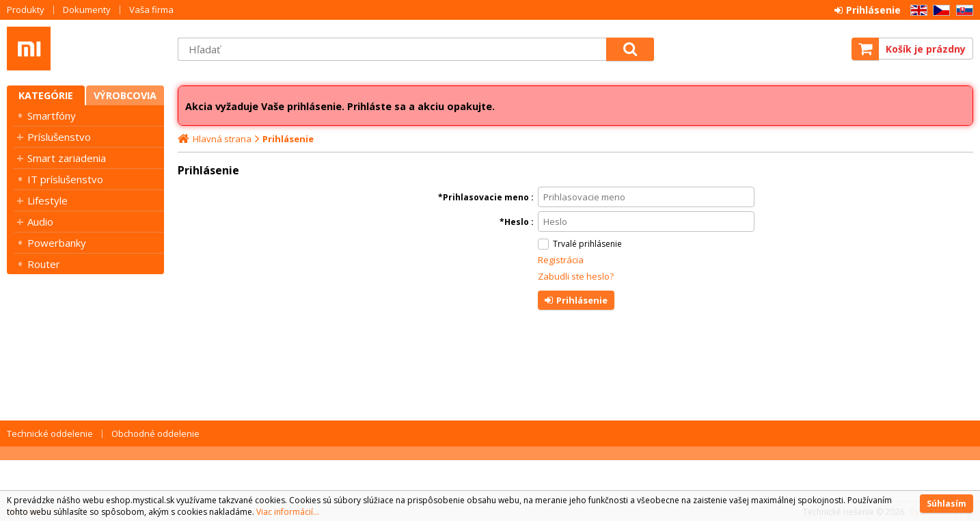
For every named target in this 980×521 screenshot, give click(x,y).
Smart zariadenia (67, 158)
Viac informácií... (288, 512)
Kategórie (46, 95)
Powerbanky (57, 243)
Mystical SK (85, 49)
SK (962, 11)
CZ (939, 11)
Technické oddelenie (50, 433)
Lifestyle (47, 200)
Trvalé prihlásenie (587, 244)
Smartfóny (52, 116)
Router (44, 264)
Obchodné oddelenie (155, 433)
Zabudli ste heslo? (576, 276)
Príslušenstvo (59, 137)
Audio (40, 222)
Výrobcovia (125, 95)
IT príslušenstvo (65, 179)
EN (916, 11)
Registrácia (561, 260)
